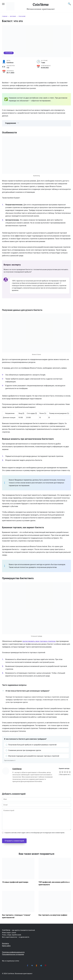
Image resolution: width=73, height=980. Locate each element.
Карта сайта (6, 946)
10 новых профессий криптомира (15, 882)
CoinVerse (41, 5)
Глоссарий (9, 53)
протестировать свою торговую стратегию (39, 641)
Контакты (5, 943)
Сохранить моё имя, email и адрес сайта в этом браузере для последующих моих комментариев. (35, 833)
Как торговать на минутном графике (53, 915)
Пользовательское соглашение (13, 954)
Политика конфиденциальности (13, 952)
